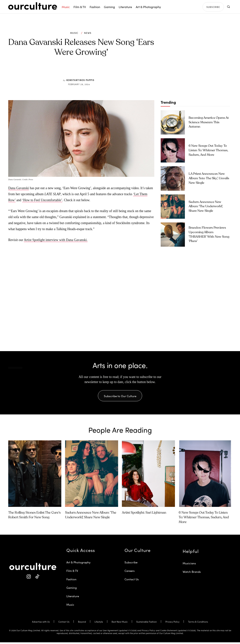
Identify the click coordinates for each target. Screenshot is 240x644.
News (88, 33)
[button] (228, 7)
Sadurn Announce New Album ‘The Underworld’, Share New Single (206, 207)
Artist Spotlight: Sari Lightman (144, 514)
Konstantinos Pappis (80, 80)
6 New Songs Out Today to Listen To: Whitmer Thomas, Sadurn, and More (208, 150)
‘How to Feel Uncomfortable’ (42, 200)
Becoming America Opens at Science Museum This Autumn (209, 122)
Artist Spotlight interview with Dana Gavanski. (56, 240)
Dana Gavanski (19, 188)
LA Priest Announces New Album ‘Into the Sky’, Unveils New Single (209, 178)
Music (74, 33)
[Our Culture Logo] (33, 6)
